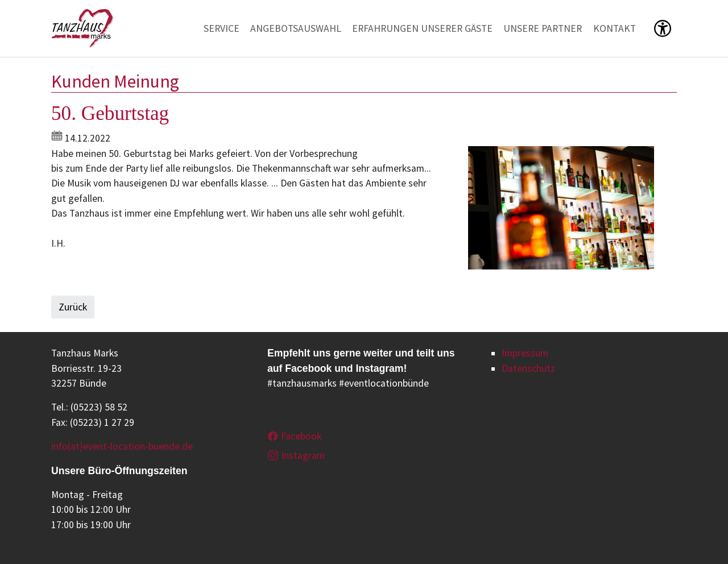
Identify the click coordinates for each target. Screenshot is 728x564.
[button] (663, 28)
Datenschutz (528, 368)
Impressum (525, 353)
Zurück (73, 307)
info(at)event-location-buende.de (122, 446)
